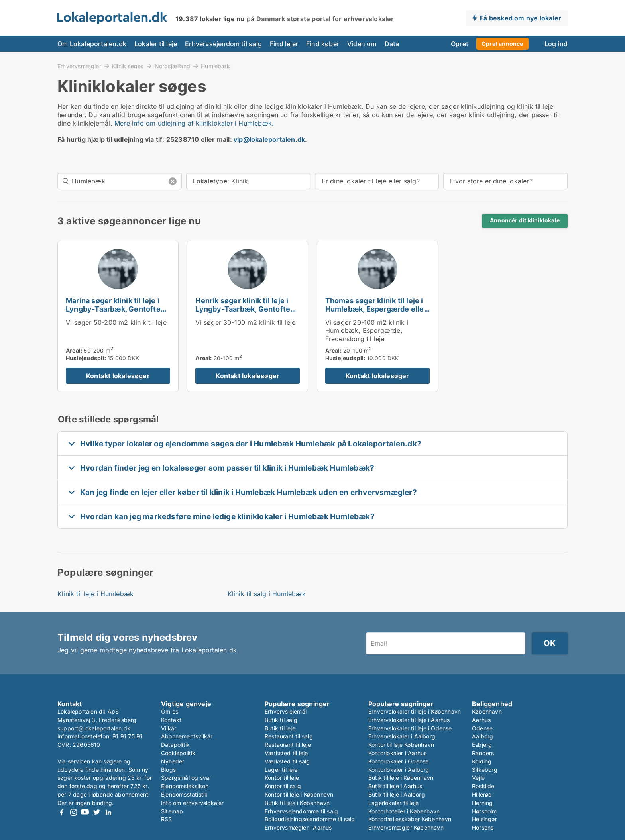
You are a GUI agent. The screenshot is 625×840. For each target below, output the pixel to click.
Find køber (323, 44)
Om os (170, 711)
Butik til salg (281, 720)
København (487, 711)
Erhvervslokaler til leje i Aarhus (409, 720)
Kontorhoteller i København (404, 811)
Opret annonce (502, 44)
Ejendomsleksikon (185, 786)
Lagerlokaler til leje (393, 803)
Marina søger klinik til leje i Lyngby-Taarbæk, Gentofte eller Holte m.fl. (113, 309)
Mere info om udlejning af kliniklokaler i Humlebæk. (194, 123)
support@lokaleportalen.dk (94, 728)
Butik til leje (280, 728)
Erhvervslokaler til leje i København (415, 711)
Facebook (62, 812)
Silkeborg (485, 770)
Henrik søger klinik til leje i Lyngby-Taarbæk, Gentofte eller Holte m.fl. (243, 309)
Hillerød (482, 794)
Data (392, 44)
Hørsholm (484, 811)
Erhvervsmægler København (406, 827)
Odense (482, 728)
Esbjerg (482, 745)
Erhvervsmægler (79, 66)
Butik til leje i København (297, 803)
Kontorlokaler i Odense (398, 761)
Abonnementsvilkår (187, 736)
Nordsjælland (172, 66)
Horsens (483, 827)
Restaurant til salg (289, 736)
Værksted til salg (287, 761)
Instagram (73, 812)
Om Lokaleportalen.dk (92, 44)
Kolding (482, 761)
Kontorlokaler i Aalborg (399, 770)
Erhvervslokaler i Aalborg (402, 736)
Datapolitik (175, 745)
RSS (167, 819)
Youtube (85, 812)
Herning (482, 803)
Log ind (556, 44)
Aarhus (481, 720)
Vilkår (169, 728)
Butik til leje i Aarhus (395, 786)
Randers (483, 753)
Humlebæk (215, 66)
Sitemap (172, 811)
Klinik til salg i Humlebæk (267, 594)
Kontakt (171, 720)
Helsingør (484, 819)
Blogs (168, 770)
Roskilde (483, 786)
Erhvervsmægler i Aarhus (298, 827)
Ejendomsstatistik (184, 794)
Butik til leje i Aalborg (397, 794)
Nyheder (173, 761)
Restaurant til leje (288, 745)
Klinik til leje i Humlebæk (95, 594)
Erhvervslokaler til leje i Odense (410, 728)
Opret (460, 44)
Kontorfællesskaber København (410, 819)
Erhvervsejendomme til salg (301, 811)
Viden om (362, 44)
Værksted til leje (286, 753)
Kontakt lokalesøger (118, 376)
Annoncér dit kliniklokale (525, 220)
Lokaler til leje (156, 44)
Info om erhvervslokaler (193, 803)
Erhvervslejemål (286, 711)
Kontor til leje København (401, 745)
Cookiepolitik (178, 753)
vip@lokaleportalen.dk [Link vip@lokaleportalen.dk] (269, 139)
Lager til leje (281, 770)
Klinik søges (128, 66)
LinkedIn (108, 812)
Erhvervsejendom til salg (223, 44)
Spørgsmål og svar (186, 778)
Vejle (478, 778)
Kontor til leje (282, 778)
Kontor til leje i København (299, 794)
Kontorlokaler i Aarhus (397, 753)
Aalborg (483, 736)
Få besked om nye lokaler (521, 18)
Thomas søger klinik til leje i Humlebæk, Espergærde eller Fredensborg (376, 309)
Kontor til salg (283, 786)
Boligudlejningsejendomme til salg (310, 819)
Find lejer (284, 44)
